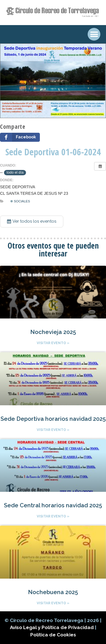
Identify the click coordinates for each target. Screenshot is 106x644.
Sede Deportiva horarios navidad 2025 (53, 419)
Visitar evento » (53, 343)
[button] (32, 222)
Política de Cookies (53, 635)
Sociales (20, 201)
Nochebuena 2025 (53, 592)
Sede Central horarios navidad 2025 (53, 505)
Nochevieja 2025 (53, 332)
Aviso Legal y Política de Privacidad (52, 627)
